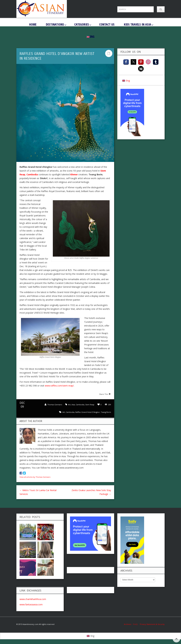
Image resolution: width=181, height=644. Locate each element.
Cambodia (80, 405)
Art (69, 405)
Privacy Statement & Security (152, 624)
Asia (73, 405)
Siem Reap (90, 405)
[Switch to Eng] (90, 636)
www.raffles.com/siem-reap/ (59, 386)
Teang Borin (106, 412)
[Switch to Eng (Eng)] (126, 81)
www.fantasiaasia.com (31, 604)
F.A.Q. (136, 624)
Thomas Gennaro (55, 405)
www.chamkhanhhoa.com (33, 599)
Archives (128, 624)
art (64, 412)
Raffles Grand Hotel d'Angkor (88, 412)
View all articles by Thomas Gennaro (35, 477)
